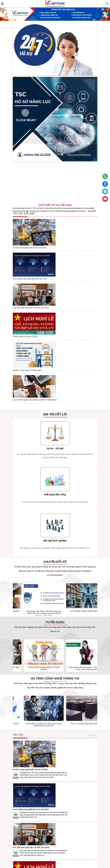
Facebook (78, 841)
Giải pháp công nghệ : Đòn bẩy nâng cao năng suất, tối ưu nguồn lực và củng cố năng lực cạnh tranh (75, 529)
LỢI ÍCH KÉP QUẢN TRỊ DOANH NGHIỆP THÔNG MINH (61, 306)
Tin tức (18, 650)
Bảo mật (36, 841)
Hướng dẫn (44, 841)
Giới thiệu (18, 841)
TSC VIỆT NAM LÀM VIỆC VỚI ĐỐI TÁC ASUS (57, 256)
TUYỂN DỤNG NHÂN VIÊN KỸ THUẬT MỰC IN (33, 584)
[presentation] (13, 514)
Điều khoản (27, 841)
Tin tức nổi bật (24, 213)
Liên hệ (61, 841)
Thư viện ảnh (22, 726)
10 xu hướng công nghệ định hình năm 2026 (56, 239)
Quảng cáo (70, 841)
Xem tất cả (93, 650)
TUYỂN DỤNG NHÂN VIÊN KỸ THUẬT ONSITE (75, 584)
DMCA (86, 841)
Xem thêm (92, 211)
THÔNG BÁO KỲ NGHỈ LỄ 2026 (51, 272)
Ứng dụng (54, 841)
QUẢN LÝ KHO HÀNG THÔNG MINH (53, 287)
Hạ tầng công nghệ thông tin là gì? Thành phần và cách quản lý (33, 640)
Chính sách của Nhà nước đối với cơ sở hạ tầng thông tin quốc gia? (75, 640)
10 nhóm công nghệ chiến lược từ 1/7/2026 (55, 220)
